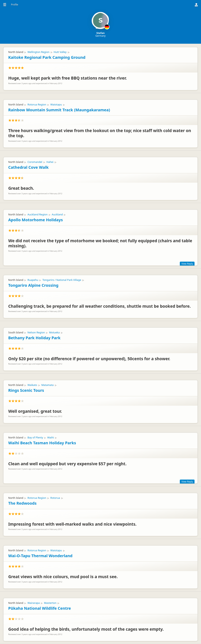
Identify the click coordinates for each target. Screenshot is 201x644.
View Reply (187, 264)
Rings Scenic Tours (26, 390)
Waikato (32, 385)
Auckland (57, 214)
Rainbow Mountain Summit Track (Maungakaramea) (59, 110)
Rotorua (55, 498)
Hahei (50, 162)
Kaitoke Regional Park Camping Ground (47, 57)
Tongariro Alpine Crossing (33, 285)
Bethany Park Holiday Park (34, 338)
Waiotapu (56, 104)
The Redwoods (22, 503)
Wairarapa (34, 603)
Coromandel (35, 162)
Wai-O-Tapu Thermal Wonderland (40, 556)
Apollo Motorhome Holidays (36, 220)
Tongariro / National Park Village (62, 280)
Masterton (50, 603)
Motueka (54, 332)
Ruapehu (33, 280)
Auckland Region (37, 214)
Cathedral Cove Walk (28, 167)
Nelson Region (36, 332)
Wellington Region (38, 52)
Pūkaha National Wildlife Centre (40, 608)
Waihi (51, 437)
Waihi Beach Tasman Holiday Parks (42, 443)
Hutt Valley (60, 52)
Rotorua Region (37, 104)
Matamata (48, 385)
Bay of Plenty (35, 437)
